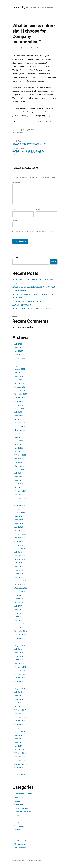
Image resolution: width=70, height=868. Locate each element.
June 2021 (19, 477)
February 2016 (20, 667)
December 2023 (21, 394)
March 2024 (19, 383)
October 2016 (20, 638)
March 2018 (19, 577)
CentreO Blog (19, 7)
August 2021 (20, 470)
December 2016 (21, 631)
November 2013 (21, 764)
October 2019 (20, 541)
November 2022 (21, 426)
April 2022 (19, 448)
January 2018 (20, 584)
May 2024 (19, 380)
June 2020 (19, 520)
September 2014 (21, 728)
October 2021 (20, 466)
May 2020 (19, 523)
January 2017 (20, 627)
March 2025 (19, 355)
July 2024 (18, 373)
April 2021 (19, 484)
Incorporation (19, 132)
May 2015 (19, 699)
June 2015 (19, 696)
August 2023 (20, 409)
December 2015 (21, 674)
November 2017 (21, 592)
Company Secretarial (23, 812)
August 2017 (20, 602)
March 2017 (19, 620)
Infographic (19, 830)
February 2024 (20, 387)
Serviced (18, 837)
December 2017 (21, 588)
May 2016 (19, 656)
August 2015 (20, 688)
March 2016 (19, 663)
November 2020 (21, 502)
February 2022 (20, 455)
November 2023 (21, 398)
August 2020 (20, 513)
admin (17, 48)
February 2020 (20, 534)
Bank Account (20, 797)
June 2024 (19, 376)
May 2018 (19, 570)
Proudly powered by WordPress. (31, 861)
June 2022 (19, 441)
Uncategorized (20, 844)
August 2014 (20, 732)
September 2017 (21, 599)
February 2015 (20, 710)
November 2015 (21, 678)
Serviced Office (21, 840)
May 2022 (19, 444)
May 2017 (19, 613)
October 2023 (20, 401)
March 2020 (19, 531)
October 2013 (20, 767)
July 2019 (18, 552)
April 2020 (19, 527)
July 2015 (18, 692)
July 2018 (18, 563)
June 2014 (19, 739)
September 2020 (21, 509)
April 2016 (19, 660)
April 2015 (19, 703)
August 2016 (20, 645)
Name (15, 210)
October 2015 (20, 681)
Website (15, 221)
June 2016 (19, 653)
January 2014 (20, 757)
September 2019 (21, 545)
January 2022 (20, 459)
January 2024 (20, 391)
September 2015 (21, 685)
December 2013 (21, 760)
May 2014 (19, 742)
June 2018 (19, 566)
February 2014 (20, 753)
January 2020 (20, 538)
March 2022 (19, 452)
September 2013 (21, 771)
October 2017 (20, 595)
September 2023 (21, 405)
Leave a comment (44, 48)
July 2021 (18, 473)
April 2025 (19, 351)
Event (17, 815)
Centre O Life (20, 805)
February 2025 (20, 358)
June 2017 (19, 610)
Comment (16, 183)
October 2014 (20, 724)
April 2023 (19, 419)
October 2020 (20, 505)
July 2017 (18, 606)
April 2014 (19, 746)
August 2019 (20, 549)
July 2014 (18, 735)
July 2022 (18, 437)
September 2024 (21, 365)
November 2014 (21, 721)
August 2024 (20, 369)
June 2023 (19, 416)
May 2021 (19, 480)
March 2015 (19, 706)
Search (15, 257)
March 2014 (19, 750)
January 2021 (20, 495)
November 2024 (21, 362)
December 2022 (21, 423)
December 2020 (21, 498)
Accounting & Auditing (24, 794)
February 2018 (20, 581)
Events (17, 819)
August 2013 (20, 775)
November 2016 (21, 635)
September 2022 (21, 434)
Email (38, 210)
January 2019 (20, 556)
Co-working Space (22, 808)
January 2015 (20, 714)
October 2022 (20, 430)
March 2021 (19, 487)
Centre (17, 801)
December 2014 (21, 717)
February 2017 (20, 624)
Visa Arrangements (22, 848)
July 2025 (18, 344)
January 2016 (20, 671)
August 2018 (20, 559)
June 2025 (19, 348)
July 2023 (18, 412)
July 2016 (18, 649)
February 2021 (20, 491)
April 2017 (19, 617)
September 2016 (21, 642)
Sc (15, 833)
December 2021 (21, 462)
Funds (17, 822)
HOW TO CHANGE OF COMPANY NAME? (31, 309)
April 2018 (19, 574)
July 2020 (18, 516)
